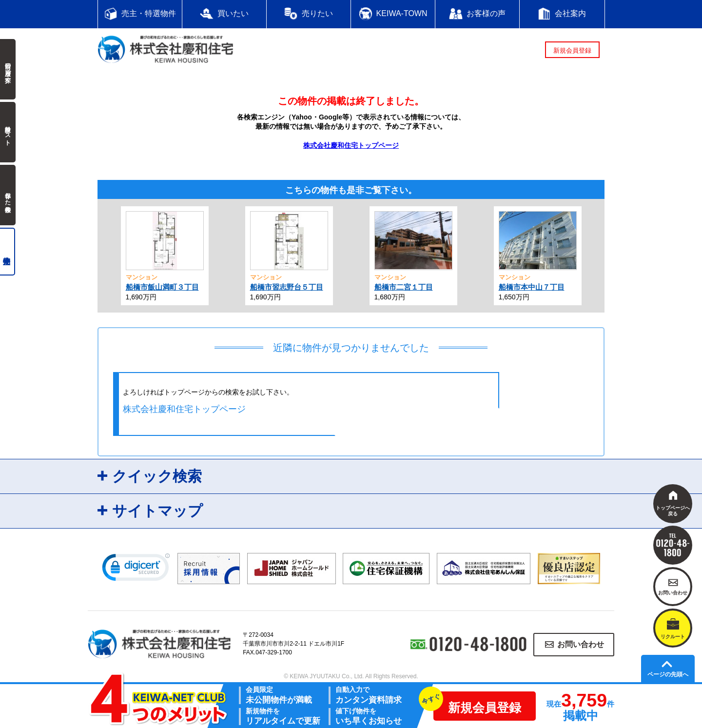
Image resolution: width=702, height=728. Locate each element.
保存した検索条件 (8, 195)
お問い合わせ (581, 644)
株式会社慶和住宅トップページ (351, 145)
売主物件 (8, 252)
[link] (136, 570)
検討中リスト (8, 132)
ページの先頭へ (668, 674)
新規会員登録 (572, 50)
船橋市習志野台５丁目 (287, 287)
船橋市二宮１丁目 (404, 287)
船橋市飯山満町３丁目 (162, 287)
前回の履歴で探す (8, 69)
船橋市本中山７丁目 (532, 287)
